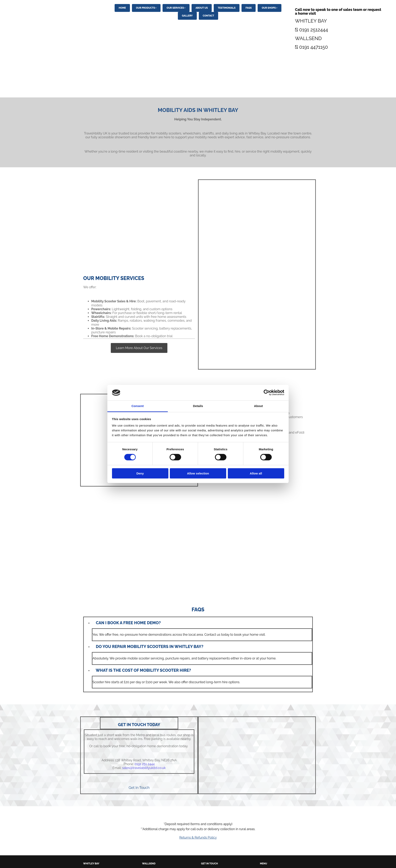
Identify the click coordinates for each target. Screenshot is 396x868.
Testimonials (227, 8)
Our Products (145, 8)
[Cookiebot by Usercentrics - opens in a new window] (267, 393)
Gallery (187, 16)
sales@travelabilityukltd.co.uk (144, 768)
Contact (208, 16)
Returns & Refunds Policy (198, 838)
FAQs (249, 8)
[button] (139, 348)
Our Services (175, 8)
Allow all (256, 473)
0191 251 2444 (145, 764)
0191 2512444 (314, 30)
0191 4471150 (314, 47)
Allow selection (198, 473)
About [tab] (258, 406)
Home (122, 8)
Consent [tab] (138, 406)
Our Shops (269, 8)
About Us (202, 8)
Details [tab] (198, 406)
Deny (140, 473)
